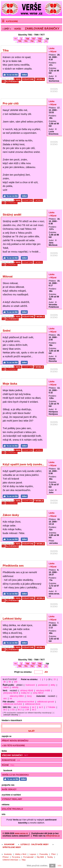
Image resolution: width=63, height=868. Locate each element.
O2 (3, 81)
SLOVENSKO (12, 82)
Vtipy (24, 860)
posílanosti (43, 685)
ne (11, 698)
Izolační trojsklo (12, 809)
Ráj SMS (40, 857)
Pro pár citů (11, 103)
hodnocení (30, 685)
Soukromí (9, 844)
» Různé (53, 52)
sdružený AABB (43, 691)
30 (4, 682)
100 (15, 682)
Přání (53, 854)
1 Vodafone (24, 707)
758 (40, 39)
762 (32, 41)
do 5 (41, 707)
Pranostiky (44, 854)
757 (34, 39)
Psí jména (16, 857)
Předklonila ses (13, 566)
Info (59, 866)
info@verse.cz (53, 836)
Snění (7, 331)
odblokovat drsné (33, 704)
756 (27, 39)
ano (5, 698)
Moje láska (10, 384)
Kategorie (12, 21)
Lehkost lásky (12, 619)
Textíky (50, 857)
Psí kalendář (28, 857)
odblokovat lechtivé (26, 702)
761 (26, 41)
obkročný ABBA (17, 696)
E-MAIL (18, 79)
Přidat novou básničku (15, 741)
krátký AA (25, 693)
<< (16, 39)
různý (29, 696)
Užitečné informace (10, 860)
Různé (8, 765)
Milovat (8, 277)
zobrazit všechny (11, 715)
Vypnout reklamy (12, 799)
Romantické (11, 760)
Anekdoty (8, 854)
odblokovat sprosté (46, 702)
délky (53, 685)
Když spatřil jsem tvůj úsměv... (23, 464)
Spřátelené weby (12, 847)
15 (55, 679)
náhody (15, 687)
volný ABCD (38, 693)
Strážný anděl (12, 215)
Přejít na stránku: (23, 672)
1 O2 (12, 710)
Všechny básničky (15, 755)
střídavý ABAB (27, 691)
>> (46, 41)
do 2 (34, 707)
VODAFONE (28, 79)
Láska (52, 48)
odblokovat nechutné (13, 704)
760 (20, 41)
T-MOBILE (40, 79)
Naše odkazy (9, 789)
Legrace (33, 854)
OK (52, 866)
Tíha (6, 51)
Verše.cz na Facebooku (15, 775)
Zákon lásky (11, 515)
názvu (6, 687)
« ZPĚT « (7, 29)
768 (39, 41)
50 (10, 682)
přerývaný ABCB (11, 693)
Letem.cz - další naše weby (35, 844)
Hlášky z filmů (21, 854)
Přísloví (6, 857)
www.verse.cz (21, 833)
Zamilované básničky (42, 29)
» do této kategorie (13, 746)
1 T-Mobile (51, 707)
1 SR (27, 710)
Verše (18, 29)
